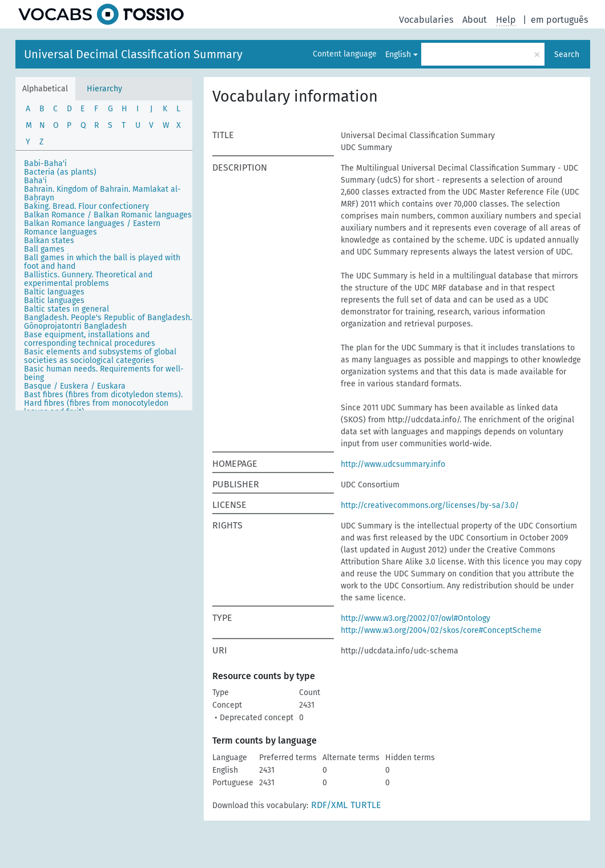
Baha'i (35, 181)
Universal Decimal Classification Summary (133, 54)
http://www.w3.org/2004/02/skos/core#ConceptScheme (441, 630)
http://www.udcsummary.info (393, 464)
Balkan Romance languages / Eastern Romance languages (92, 228)
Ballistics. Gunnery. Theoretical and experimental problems (88, 279)
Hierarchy (104, 89)
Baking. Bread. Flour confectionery (86, 206)
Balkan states (49, 241)
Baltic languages (54, 292)
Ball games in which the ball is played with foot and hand (102, 262)
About (475, 20)
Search (567, 54)
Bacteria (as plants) (60, 172)
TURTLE (366, 805)
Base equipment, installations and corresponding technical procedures (90, 339)
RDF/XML (329, 805)
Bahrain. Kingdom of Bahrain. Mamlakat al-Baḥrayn (102, 193)
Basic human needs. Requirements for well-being (104, 373)
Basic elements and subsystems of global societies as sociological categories (100, 356)
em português (559, 20)
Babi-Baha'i (45, 163)
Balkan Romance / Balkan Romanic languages (108, 215)
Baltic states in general (66, 309)
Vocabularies (426, 20)
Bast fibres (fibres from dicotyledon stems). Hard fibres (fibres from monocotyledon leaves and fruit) (103, 403)
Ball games (44, 249)
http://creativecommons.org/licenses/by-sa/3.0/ (430, 505)
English (398, 54)
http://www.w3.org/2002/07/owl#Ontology (416, 618)
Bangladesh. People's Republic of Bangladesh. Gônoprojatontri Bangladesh (108, 322)
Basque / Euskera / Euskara (75, 386)
